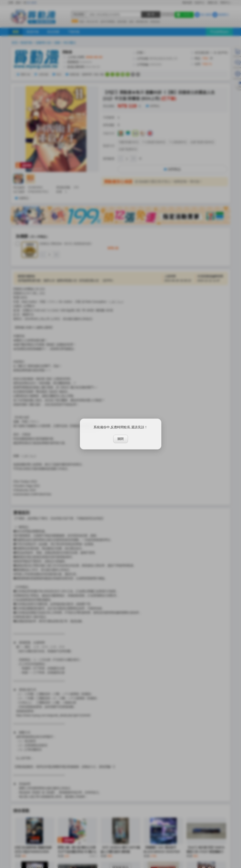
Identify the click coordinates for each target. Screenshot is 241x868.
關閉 (121, 439)
